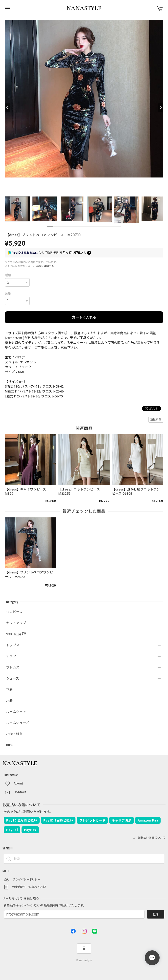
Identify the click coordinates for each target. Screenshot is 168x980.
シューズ (13, 678)
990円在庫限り (17, 634)
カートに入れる (84, 317)
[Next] (161, 108)
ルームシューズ (18, 723)
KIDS (10, 745)
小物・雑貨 (14, 734)
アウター (13, 656)
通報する (156, 420)
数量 (8, 294)
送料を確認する (45, 266)
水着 (10, 701)
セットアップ (16, 623)
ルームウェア (16, 712)
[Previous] (7, 108)
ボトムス (13, 667)
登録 (156, 914)
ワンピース (14, 612)
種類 (8, 275)
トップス (13, 645)
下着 (10, 690)
